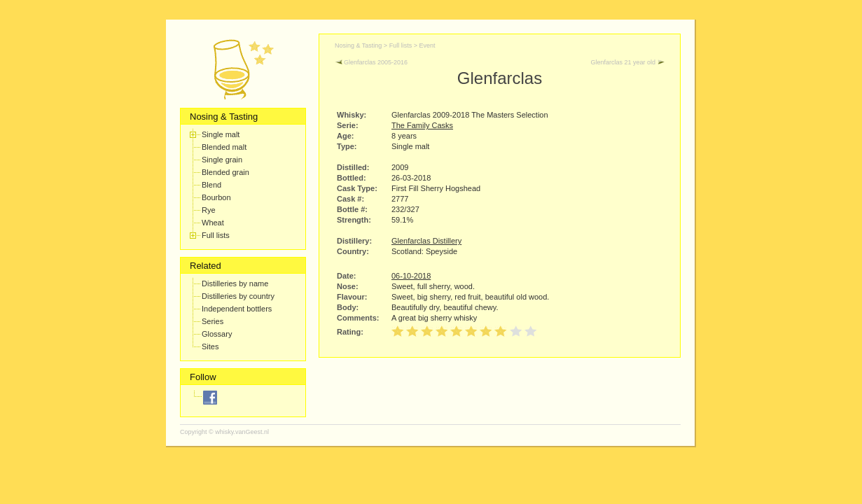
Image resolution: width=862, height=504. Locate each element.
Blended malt (224, 147)
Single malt (221, 134)
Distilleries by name (235, 283)
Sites (210, 346)
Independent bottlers (237, 309)
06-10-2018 (411, 276)
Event (427, 45)
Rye (209, 210)
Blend (211, 185)
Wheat (213, 223)
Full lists (216, 235)
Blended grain (225, 172)
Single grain (222, 160)
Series (213, 321)
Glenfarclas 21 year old (627, 62)
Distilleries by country (238, 296)
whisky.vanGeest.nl (242, 432)
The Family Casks (422, 125)
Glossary (217, 334)
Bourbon (216, 197)
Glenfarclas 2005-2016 (371, 62)
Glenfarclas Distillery (426, 241)
